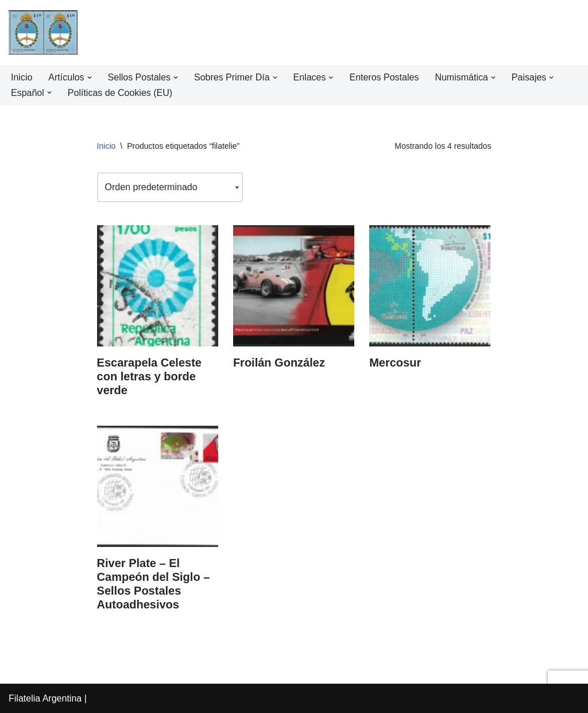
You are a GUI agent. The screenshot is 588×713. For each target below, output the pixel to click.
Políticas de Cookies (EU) (120, 93)
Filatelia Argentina (45, 698)
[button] (90, 78)
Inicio (22, 77)
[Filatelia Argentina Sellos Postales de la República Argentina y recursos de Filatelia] (43, 32)
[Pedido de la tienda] (170, 187)
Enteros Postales (384, 77)
